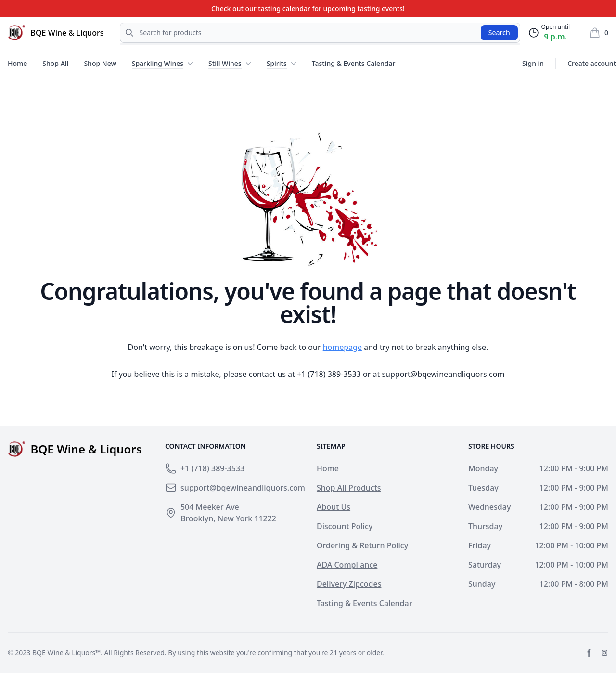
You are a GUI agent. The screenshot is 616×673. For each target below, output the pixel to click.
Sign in (533, 63)
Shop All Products (349, 488)
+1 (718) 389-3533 (329, 374)
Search (499, 32)
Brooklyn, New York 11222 (228, 518)
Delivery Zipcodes (349, 584)
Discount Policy (345, 526)
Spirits (277, 63)
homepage (342, 347)
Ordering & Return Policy (362, 545)
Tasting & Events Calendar (354, 63)
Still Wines (225, 63)
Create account (592, 63)
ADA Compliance (347, 565)
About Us (334, 507)
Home (17, 63)
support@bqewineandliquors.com (443, 374)
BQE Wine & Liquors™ (66, 653)
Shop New (100, 63)
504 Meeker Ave (210, 507)
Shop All (55, 63)
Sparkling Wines (158, 63)
